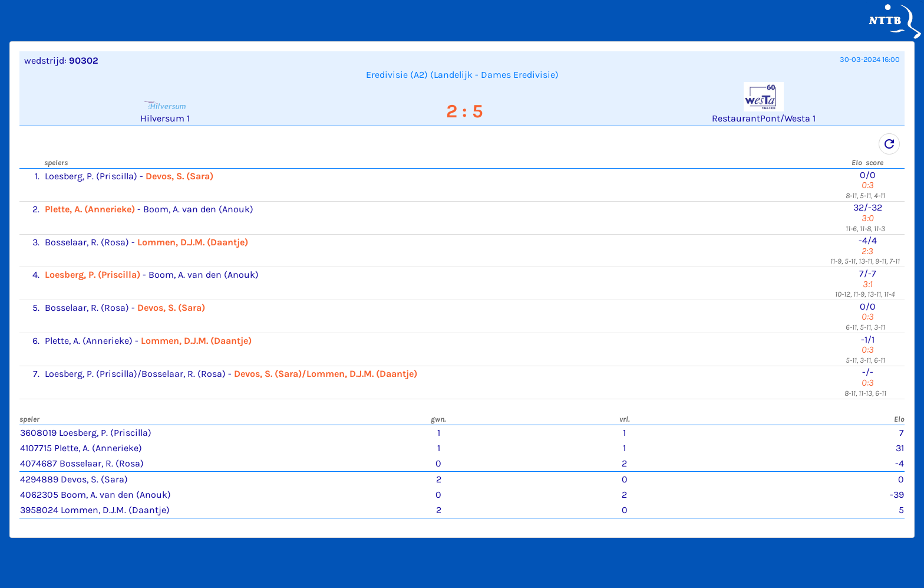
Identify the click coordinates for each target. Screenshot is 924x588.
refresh (889, 144)
